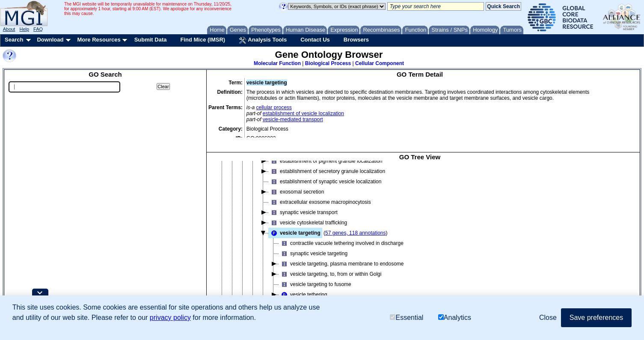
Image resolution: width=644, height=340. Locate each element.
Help (24, 29)
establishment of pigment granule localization (325, 160)
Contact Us (315, 40)
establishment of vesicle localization (303, 113)
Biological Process (328, 63)
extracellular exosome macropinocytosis (320, 201)
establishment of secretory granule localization (327, 170)
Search (14, 40)
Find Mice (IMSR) (203, 40)
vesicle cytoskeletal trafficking (308, 222)
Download (50, 40)
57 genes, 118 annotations (355, 232)
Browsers (356, 40)
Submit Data (151, 40)
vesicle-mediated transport (293, 119)
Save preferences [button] (596, 318)
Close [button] (548, 318)
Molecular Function (277, 63)
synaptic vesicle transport (303, 212)
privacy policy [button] (170, 318)
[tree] (420, 238)
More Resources (99, 40)
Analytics (455, 318)
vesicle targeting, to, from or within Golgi (330, 273)
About (9, 29)
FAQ (38, 29)
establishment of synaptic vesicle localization (325, 181)
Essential (407, 318)
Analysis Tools (263, 40)
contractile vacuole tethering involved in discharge (341, 242)
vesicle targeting (295, 232)
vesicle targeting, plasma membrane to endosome (341, 263)
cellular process (274, 107)
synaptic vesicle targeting (313, 253)
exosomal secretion (296, 191)
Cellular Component (380, 63)
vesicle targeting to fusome (315, 283)
